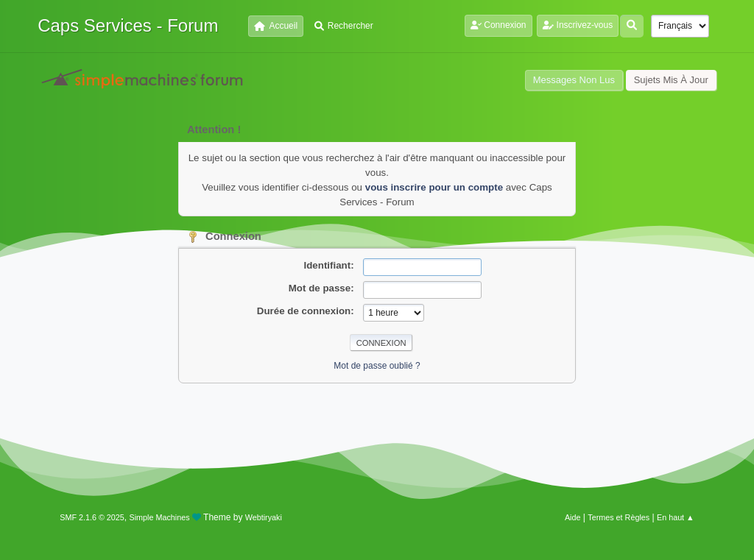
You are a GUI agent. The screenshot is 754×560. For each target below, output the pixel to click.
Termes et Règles (619, 517)
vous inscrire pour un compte (434, 187)
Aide (573, 517)
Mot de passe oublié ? (377, 366)
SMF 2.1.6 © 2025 (92, 517)
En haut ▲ (676, 517)
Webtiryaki (264, 517)
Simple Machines (160, 517)
